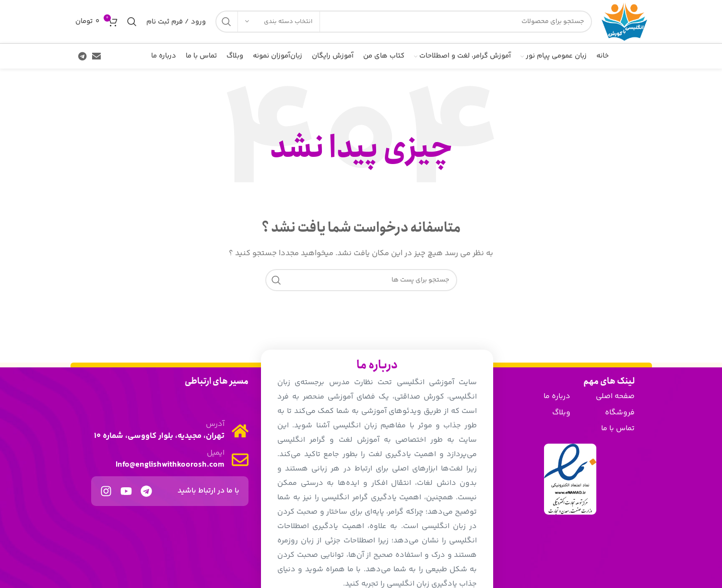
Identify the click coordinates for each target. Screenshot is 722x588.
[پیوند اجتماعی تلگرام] (82, 56)
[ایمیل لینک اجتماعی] (96, 56)
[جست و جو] (404, 22)
